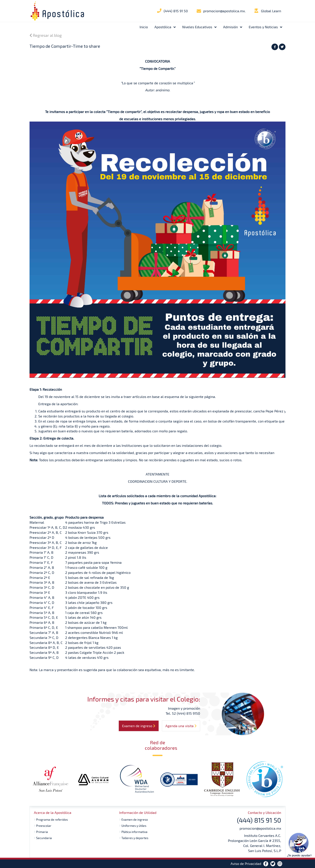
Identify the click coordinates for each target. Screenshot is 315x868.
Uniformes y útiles (133, 826)
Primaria (41, 832)
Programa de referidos (51, 819)
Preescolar (43, 826)
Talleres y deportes (134, 838)
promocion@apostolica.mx (260, 828)
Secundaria (43, 838)
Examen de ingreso (134, 819)
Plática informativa (133, 832)
